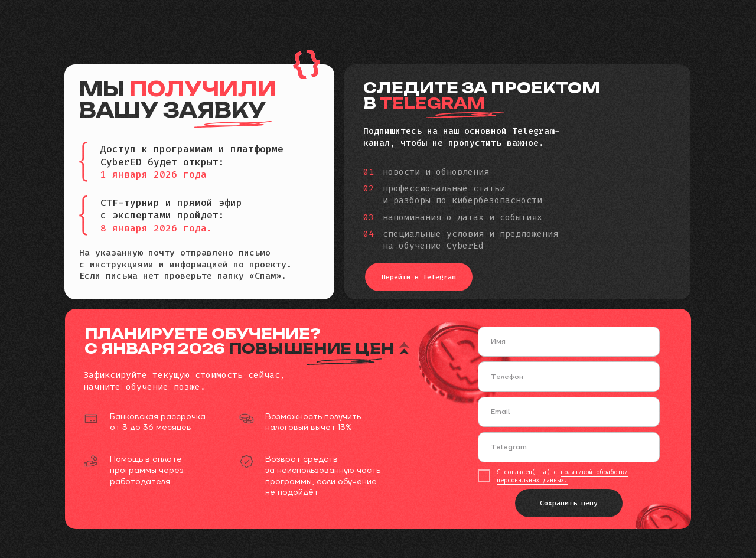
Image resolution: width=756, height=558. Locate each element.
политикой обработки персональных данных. (562, 476)
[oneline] (569, 447)
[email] (569, 412)
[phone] (569, 376)
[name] (569, 342)
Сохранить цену (569, 503)
